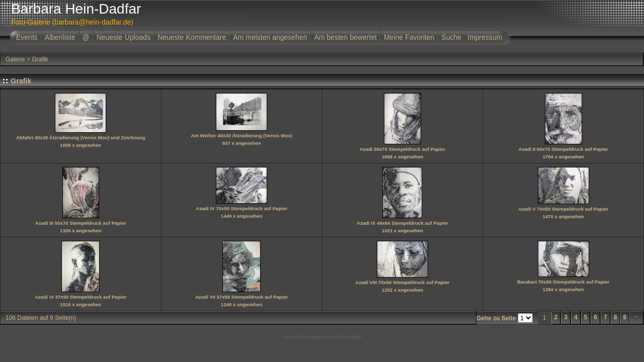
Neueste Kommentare (192, 37)
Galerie (15, 59)
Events (27, 37)
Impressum (485, 37)
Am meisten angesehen (270, 37)
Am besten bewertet (345, 37)
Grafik (40, 59)
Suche (451, 37)
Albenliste (60, 37)
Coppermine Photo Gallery (335, 337)
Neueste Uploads (124, 37)
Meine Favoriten (409, 37)
